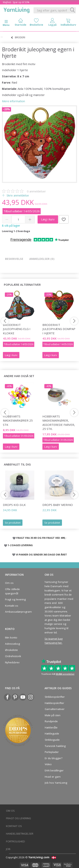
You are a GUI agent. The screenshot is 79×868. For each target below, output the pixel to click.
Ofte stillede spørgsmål (12, 591)
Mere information (13, 101)
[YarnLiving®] (17, 10)
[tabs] (68, 23)
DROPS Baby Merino (58, 505)
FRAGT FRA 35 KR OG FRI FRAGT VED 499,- (41, 538)
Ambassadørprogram (18, 612)
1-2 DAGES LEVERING (20, 545)
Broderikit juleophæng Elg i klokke (17, 329)
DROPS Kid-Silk (14, 505)
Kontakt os (12, 606)
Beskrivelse (14, 259)
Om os (9, 583)
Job (8, 849)
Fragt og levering (15, 599)
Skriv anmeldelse (17, 195)
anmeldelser (36, 191)
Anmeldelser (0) (42, 259)
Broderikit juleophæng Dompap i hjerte (59, 329)
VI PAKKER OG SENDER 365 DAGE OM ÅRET (41, 555)
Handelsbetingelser (20, 834)
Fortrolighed (15, 841)
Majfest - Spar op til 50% (16, 2)
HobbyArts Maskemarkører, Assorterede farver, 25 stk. (59, 423)
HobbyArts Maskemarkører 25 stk (18, 420)
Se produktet (13, 523)
